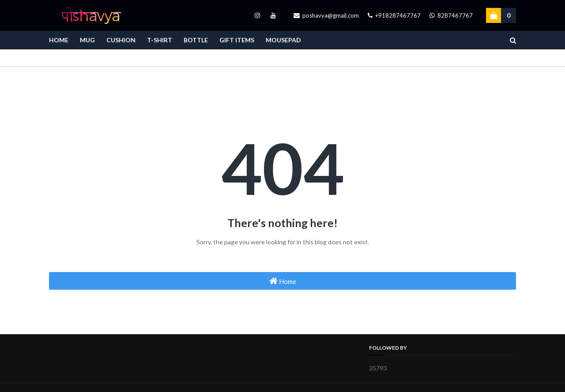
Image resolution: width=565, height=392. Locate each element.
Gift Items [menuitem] (237, 40)
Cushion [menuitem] (121, 40)
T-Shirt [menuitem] (160, 40)
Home (283, 281)
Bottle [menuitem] (196, 40)
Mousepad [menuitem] (283, 40)
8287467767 (451, 15)
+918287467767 (394, 15)
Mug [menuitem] (87, 40)
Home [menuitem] (59, 40)
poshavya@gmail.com (326, 15)
